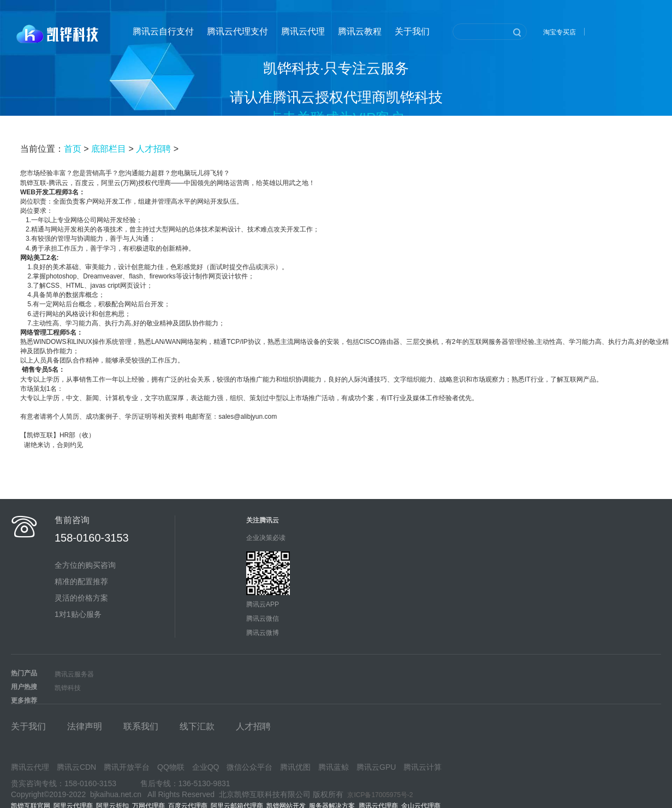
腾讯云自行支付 (163, 31)
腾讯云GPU (376, 767)
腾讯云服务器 (74, 674)
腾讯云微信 (263, 619)
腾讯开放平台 (127, 767)
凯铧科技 (68, 688)
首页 (73, 149)
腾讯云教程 (360, 31)
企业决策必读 (266, 538)
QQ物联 (171, 767)
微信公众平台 (249, 767)
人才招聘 (153, 149)
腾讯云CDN (76, 767)
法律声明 (85, 726)
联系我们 (141, 726)
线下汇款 (197, 726)
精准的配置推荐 (81, 581)
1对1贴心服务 (78, 614)
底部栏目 (109, 149)
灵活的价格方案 (81, 598)
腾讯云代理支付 (237, 31)
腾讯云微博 (263, 633)
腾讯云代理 (303, 31)
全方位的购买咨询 (85, 565)
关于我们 (412, 31)
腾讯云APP (263, 604)
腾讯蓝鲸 (334, 767)
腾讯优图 (295, 767)
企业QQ (206, 767)
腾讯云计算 (423, 767)
